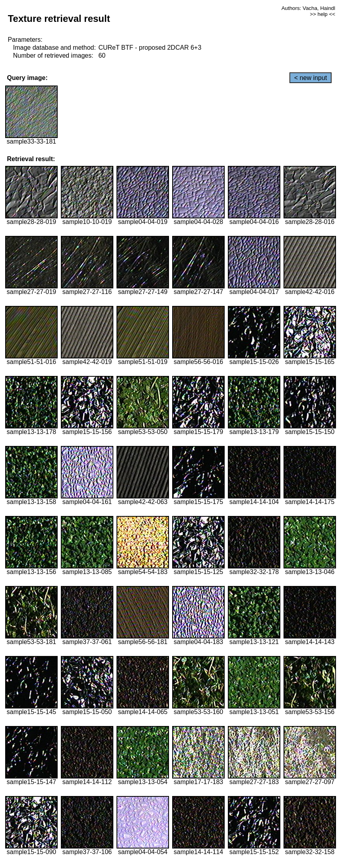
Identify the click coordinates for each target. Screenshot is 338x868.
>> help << (322, 14)
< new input (311, 78)
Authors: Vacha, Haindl (308, 8)
